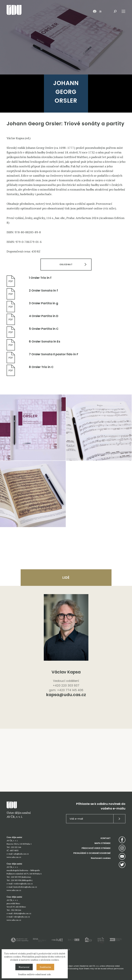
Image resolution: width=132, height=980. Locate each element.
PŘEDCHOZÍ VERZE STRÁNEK (96, 848)
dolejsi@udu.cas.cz (22, 913)
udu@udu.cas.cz (21, 854)
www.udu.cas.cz (14, 857)
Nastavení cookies (101, 858)
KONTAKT (106, 838)
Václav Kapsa (66, 672)
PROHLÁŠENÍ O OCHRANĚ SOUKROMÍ (92, 853)
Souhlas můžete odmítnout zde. (35, 974)
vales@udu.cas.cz (22, 917)
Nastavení (24, 967)
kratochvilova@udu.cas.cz (25, 887)
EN (100, 11)
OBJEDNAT (66, 264)
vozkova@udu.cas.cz (23, 884)
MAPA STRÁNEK (103, 843)
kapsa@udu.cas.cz (66, 695)
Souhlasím (45, 967)
